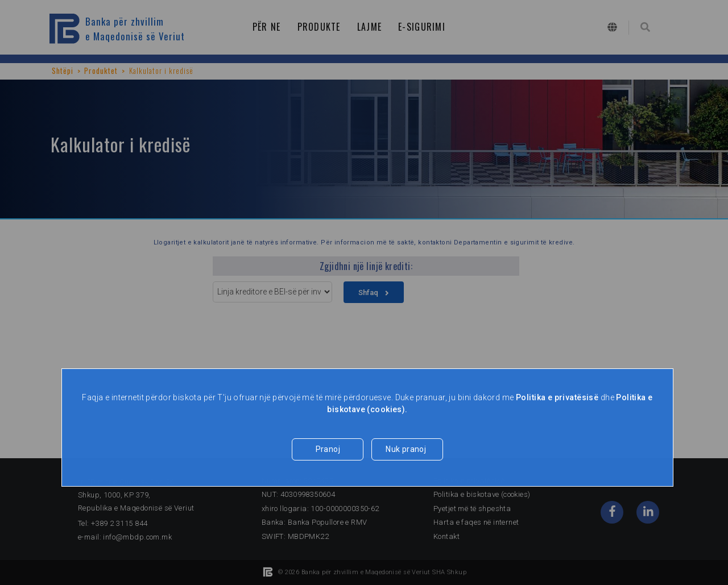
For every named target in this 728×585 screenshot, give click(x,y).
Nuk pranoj (406, 449)
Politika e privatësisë (557, 397)
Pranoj (328, 449)
